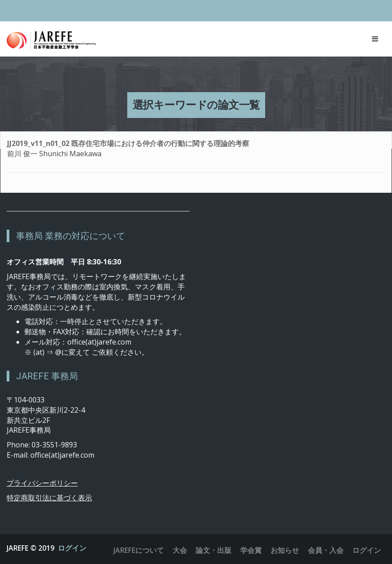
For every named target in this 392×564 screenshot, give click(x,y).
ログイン (72, 548)
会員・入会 (326, 550)
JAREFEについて (139, 550)
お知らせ (285, 550)
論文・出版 (214, 550)
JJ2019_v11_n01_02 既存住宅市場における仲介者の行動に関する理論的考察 (128, 143)
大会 (180, 550)
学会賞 (251, 550)
